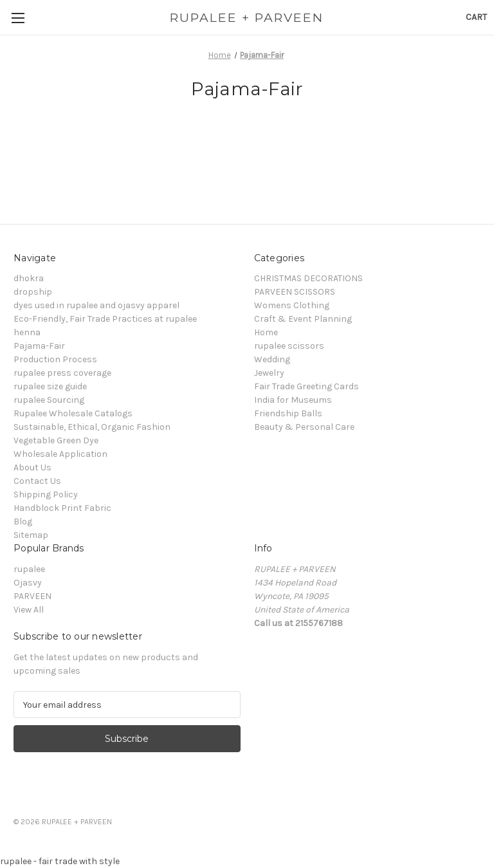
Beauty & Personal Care (304, 427)
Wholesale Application (60, 454)
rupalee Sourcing (49, 400)
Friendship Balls (288, 413)
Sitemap (31, 535)
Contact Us (37, 481)
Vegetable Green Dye (56, 440)
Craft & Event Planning (303, 319)
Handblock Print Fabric (62, 508)
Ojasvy (28, 583)
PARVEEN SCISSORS (295, 292)
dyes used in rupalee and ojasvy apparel (96, 305)
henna (27, 332)
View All (29, 610)
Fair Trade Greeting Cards (306, 386)
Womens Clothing (292, 305)
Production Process (55, 359)
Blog (23, 522)
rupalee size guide (50, 386)
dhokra (29, 278)
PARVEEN (32, 596)
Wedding (272, 359)
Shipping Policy (46, 494)
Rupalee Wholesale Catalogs (73, 413)
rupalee (29, 569)
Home (266, 332)
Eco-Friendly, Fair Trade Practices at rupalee (105, 319)
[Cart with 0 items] (476, 17)
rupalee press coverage (62, 373)
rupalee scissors (289, 346)
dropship (33, 292)
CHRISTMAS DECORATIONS (308, 278)
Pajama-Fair (39, 346)
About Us (32, 467)
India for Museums (293, 400)
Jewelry (269, 373)
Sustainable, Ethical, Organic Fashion (92, 427)
